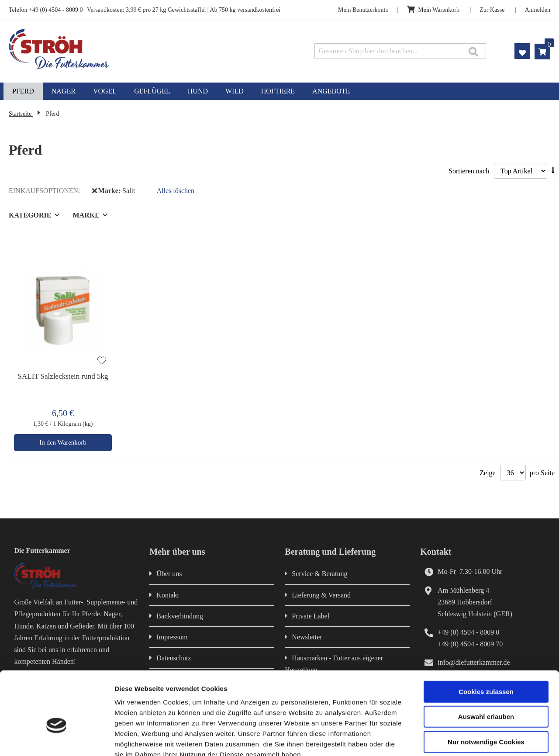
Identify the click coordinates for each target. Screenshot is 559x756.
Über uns (169, 574)
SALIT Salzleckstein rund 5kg (63, 376)
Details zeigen (464, 739)
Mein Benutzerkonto (363, 10)
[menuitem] (23, 91)
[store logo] (116, 49)
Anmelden (538, 10)
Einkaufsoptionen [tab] (43, 191)
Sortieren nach (469, 171)
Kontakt (168, 595)
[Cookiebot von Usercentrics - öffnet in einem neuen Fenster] (57, 739)
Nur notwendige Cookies (486, 691)
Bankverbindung (180, 616)
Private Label (311, 616)
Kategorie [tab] (30, 215)
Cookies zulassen (486, 640)
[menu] (279, 91)
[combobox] (400, 51)
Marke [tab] (86, 215)
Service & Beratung (319, 574)
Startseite (21, 114)
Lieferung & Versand (321, 595)
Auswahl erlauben (486, 666)
